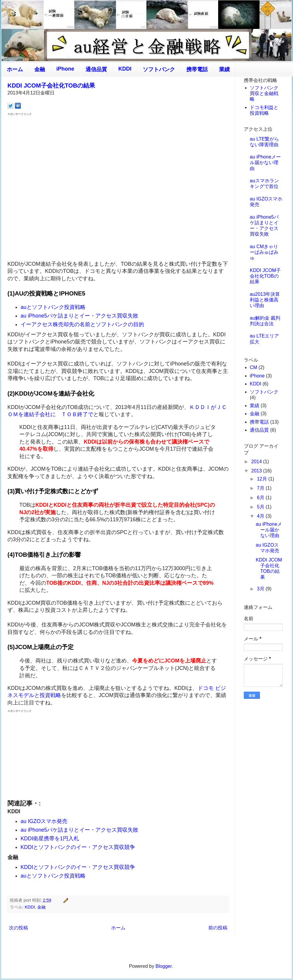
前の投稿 (218, 928)
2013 (257, 471)
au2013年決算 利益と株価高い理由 (265, 300)
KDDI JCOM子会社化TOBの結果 (51, 85)
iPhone (65, 69)
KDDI (125, 69)
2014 (257, 462)
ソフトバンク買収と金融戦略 (264, 93)
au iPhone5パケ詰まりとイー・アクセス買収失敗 (79, 316)
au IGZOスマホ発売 (44, 821)
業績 (224, 69)
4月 (261, 516)
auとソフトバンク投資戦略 (53, 307)
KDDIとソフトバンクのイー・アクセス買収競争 (78, 847)
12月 (263, 479)
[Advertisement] (75, 188)
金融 (40, 69)
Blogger (164, 966)
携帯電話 (197, 69)
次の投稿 (18, 928)
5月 (261, 507)
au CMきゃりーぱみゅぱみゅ (264, 252)
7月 (261, 488)
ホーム (15, 69)
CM (254, 367)
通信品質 (96, 69)
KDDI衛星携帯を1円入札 (50, 839)
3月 (261, 589)
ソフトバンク (159, 69)
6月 (261, 498)
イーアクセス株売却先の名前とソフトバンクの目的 (82, 324)
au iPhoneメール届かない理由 (265, 162)
